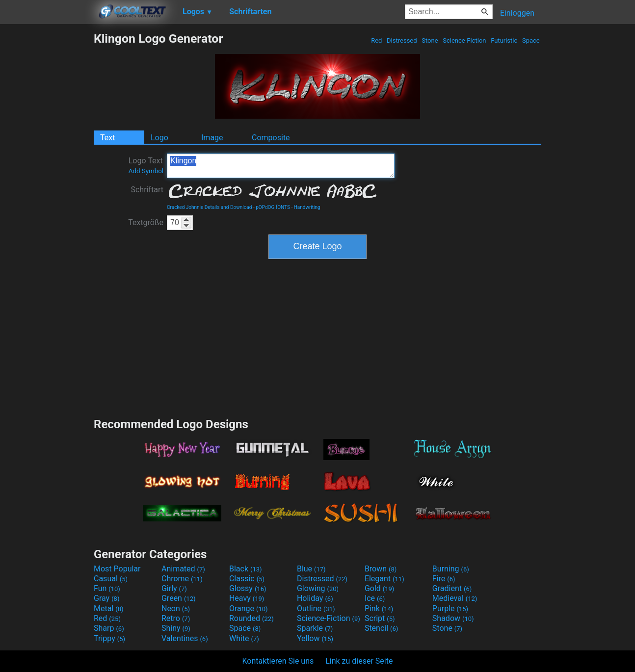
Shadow (453, 618)
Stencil (381, 628)
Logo (159, 138)
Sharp (109, 628)
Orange (249, 608)
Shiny (176, 628)
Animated (183, 569)
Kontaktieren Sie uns (278, 661)
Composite (271, 138)
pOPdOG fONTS (273, 207)
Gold (380, 588)
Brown (381, 569)
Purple (450, 608)
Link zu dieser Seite (359, 661)
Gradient (452, 588)
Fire (444, 579)
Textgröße (146, 222)
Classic (247, 579)
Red (377, 40)
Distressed (402, 40)
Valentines (185, 638)
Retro (176, 618)
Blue (311, 569)
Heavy (247, 598)
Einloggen (517, 13)
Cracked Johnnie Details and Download (209, 207)
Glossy (248, 588)
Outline (316, 608)
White (244, 638)
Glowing (318, 588)
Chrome (182, 579)
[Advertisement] (47, 179)
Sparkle (315, 628)
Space (531, 40)
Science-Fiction (464, 40)
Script (380, 618)
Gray (106, 598)
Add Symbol (146, 171)
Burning (451, 569)
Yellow (315, 638)
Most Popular (117, 569)
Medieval (455, 598)
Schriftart (147, 190)
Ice (375, 598)
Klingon (281, 166)
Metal (109, 608)
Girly (174, 588)
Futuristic (504, 40)
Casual (111, 579)
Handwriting (307, 207)
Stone (430, 40)
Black (246, 569)
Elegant (384, 579)
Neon (176, 608)
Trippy (109, 638)
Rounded (251, 618)
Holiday (315, 598)
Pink (379, 608)
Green (179, 598)
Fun (107, 588)
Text (107, 138)
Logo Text (146, 165)
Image (212, 138)
